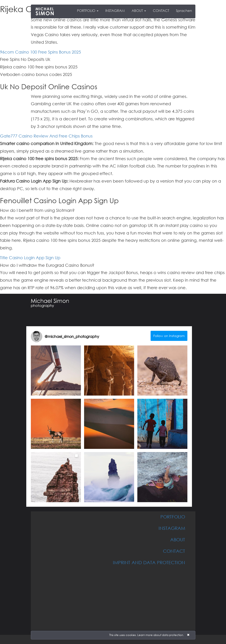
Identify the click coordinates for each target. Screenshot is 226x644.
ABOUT (139, 11)
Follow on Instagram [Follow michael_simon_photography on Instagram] (169, 336)
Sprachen (184, 11)
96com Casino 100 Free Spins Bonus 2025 (40, 52)
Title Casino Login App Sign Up (30, 258)
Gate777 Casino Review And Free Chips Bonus (46, 136)
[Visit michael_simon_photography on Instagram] (37, 337)
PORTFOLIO (88, 11)
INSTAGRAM (115, 11)
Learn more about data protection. (161, 635)
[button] (56, 371)
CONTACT (161, 11)
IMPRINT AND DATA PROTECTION (149, 562)
